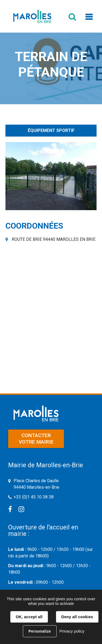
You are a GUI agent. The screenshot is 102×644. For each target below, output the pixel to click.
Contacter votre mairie (36, 439)
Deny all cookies (77, 617)
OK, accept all (29, 617)
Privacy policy (72, 631)
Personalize (40, 631)
